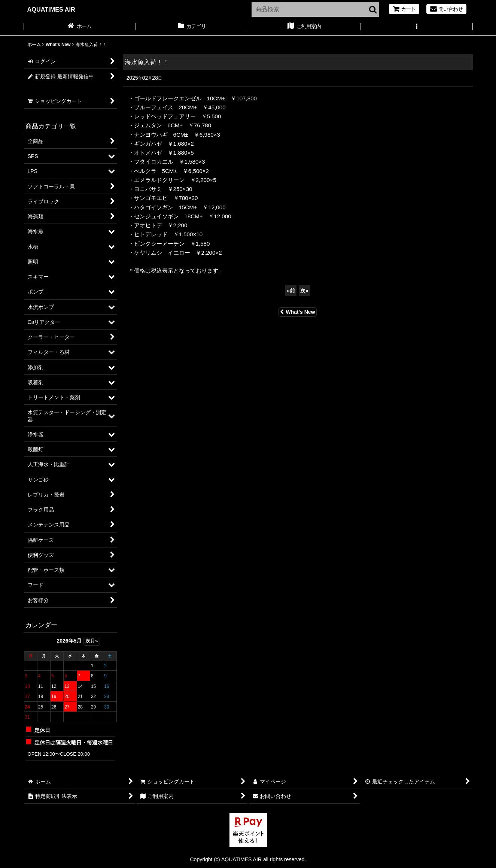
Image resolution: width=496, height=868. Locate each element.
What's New (297, 312)
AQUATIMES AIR (51, 9)
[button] (417, 27)
